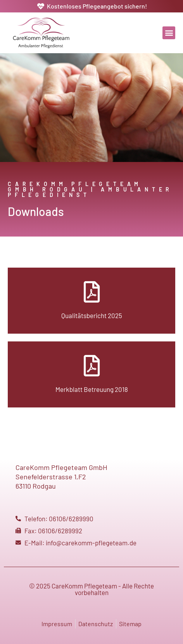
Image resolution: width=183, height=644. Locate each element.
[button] (169, 33)
